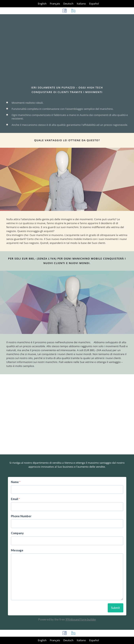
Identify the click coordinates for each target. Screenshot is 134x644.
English (42, 4)
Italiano (81, 4)
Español (94, 4)
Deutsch (68, 4)
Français (55, 4)
